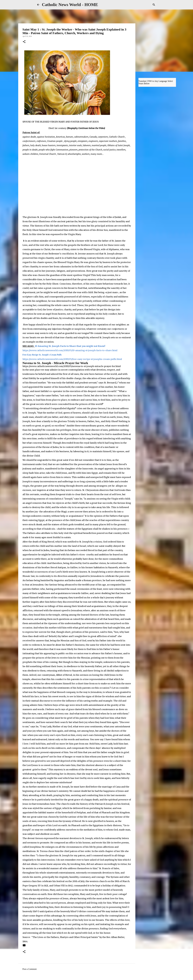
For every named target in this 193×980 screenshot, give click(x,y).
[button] (24, 42)
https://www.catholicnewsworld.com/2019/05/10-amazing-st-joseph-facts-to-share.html (70, 350)
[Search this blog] (142, 5)
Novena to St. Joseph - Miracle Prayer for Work (56, 363)
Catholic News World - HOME (70, 5)
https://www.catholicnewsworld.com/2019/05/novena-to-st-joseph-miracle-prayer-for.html (72, 366)
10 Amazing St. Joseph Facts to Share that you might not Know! (70, 346)
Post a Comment (30, 969)
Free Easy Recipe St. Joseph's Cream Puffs (42, 355)
